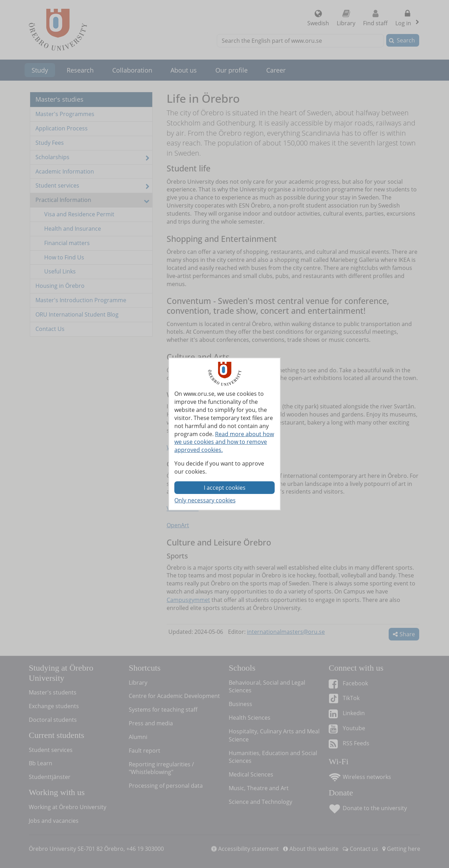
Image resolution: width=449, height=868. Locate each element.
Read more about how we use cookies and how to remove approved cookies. (224, 442)
